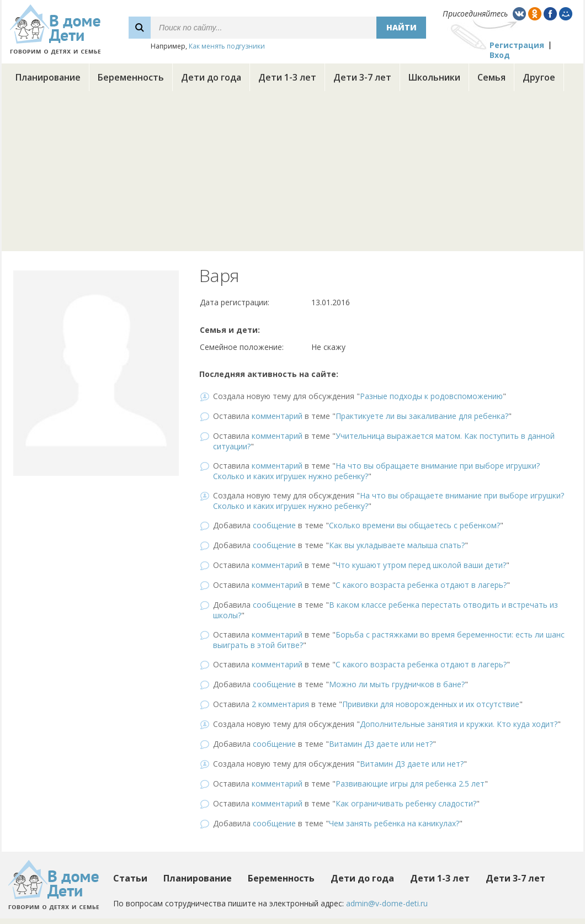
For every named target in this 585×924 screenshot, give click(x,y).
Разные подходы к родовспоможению (431, 396)
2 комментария (280, 704)
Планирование (48, 77)
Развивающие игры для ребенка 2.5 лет (410, 784)
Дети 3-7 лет (362, 77)
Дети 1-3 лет (287, 77)
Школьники (434, 77)
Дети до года (211, 77)
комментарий (277, 416)
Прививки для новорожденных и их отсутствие (431, 704)
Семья (491, 77)
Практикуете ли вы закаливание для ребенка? (422, 416)
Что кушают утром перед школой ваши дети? (421, 565)
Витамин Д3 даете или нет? (381, 744)
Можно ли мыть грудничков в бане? (397, 684)
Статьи (130, 878)
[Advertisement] (292, 174)
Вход (500, 55)
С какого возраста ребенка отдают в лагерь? (421, 585)
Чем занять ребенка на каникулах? (394, 823)
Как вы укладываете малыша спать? (397, 545)
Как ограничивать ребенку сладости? (406, 803)
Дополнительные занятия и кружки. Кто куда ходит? (459, 724)
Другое (539, 77)
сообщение (274, 525)
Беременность (131, 77)
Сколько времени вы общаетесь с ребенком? (414, 525)
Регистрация (517, 45)
